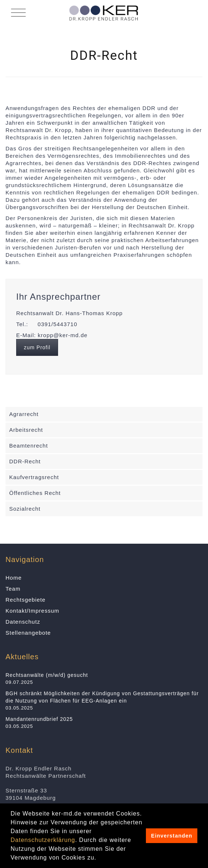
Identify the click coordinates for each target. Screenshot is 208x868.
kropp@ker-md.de (63, 335)
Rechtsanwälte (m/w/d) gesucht (47, 675)
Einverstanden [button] (172, 836)
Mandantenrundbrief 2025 (39, 719)
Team (13, 589)
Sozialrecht (25, 509)
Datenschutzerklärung (43, 840)
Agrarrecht (24, 414)
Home (14, 578)
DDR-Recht (25, 461)
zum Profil (37, 347)
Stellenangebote (28, 633)
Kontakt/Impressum (32, 611)
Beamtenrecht (28, 446)
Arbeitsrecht (26, 430)
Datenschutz (23, 622)
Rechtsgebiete (26, 600)
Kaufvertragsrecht (34, 477)
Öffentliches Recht (35, 493)
